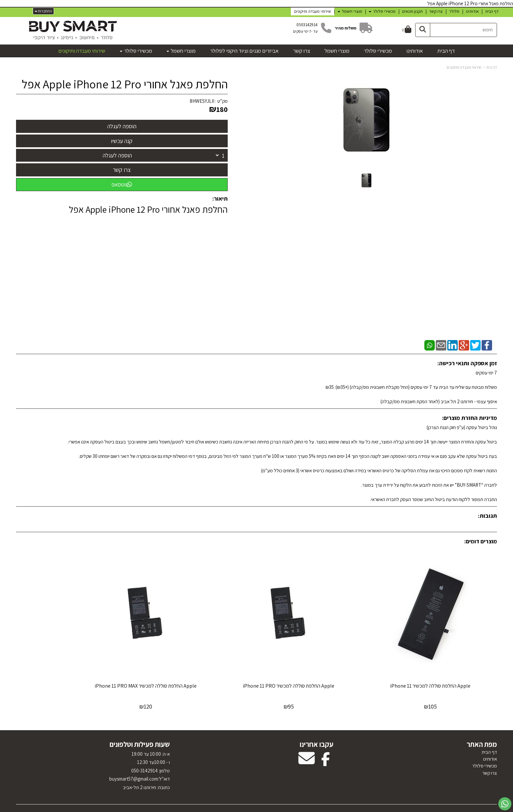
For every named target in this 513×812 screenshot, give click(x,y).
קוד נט (248, 807)
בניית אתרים (235, 807)
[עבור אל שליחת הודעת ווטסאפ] (505, 804)
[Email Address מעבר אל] (307, 742)
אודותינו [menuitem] (472, 11)
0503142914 (307, 25)
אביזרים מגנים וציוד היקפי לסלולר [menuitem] (244, 51)
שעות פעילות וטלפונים (140, 724)
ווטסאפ (122, 184)
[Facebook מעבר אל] (326, 742)
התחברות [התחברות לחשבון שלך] (43, 11)
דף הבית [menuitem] (492, 11)
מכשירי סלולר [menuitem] (382, 11)
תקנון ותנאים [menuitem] (412, 11)
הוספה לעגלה (117, 155)
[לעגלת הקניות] (407, 30)
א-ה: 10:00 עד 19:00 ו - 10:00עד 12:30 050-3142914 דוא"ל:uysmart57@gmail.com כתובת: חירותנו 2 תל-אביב (140, 750)
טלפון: (164, 750)
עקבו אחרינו (317, 724)
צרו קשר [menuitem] (436, 11)
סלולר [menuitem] (454, 11)
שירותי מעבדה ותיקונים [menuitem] (313, 11)
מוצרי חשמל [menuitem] (350, 11)
